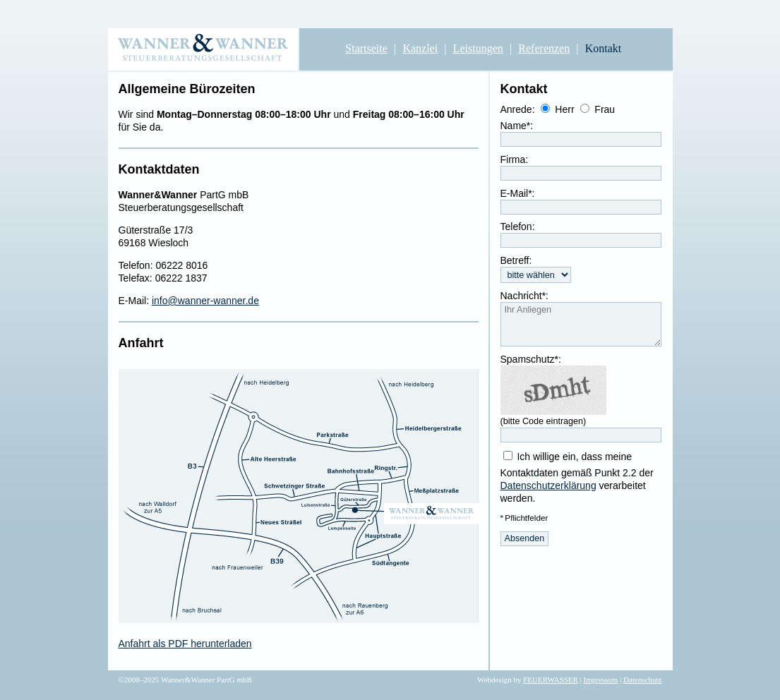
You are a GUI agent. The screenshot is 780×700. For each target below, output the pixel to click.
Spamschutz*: (531, 359)
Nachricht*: (524, 296)
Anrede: (518, 109)
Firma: (515, 159)
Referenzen (544, 48)
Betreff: (516, 260)
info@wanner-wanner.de (205, 301)
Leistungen (478, 48)
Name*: (517, 126)
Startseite (366, 48)
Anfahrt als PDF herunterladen (185, 644)
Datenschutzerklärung (548, 485)
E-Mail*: (518, 193)
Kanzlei (420, 48)
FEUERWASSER (551, 680)
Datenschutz (642, 680)
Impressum (601, 680)
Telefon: (518, 227)
